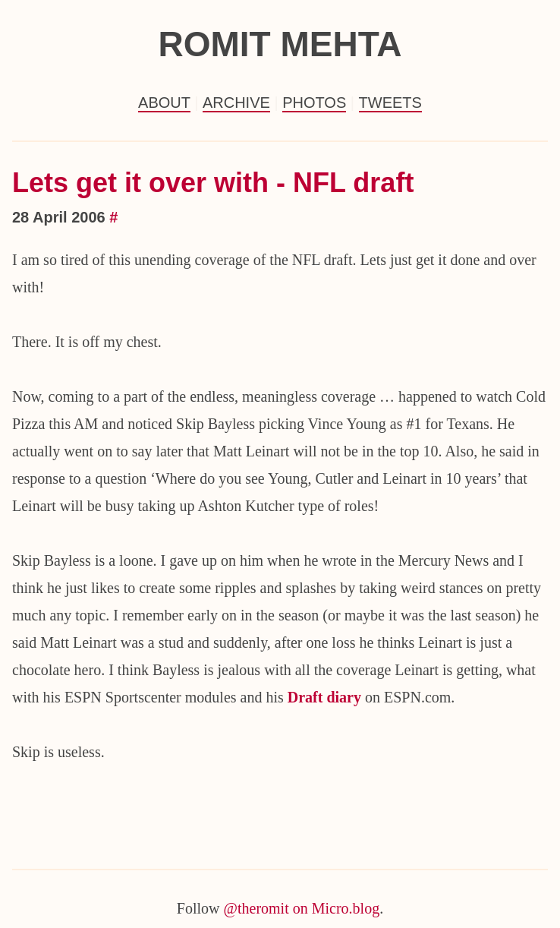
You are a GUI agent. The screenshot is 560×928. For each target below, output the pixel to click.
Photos (314, 103)
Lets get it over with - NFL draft (213, 183)
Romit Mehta (280, 44)
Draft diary (324, 697)
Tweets (390, 103)
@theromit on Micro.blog (302, 908)
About (164, 103)
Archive (236, 103)
